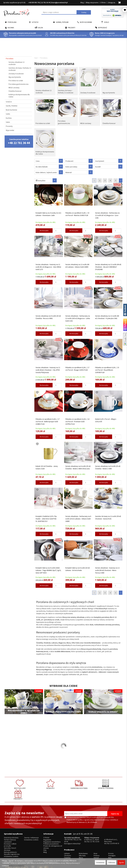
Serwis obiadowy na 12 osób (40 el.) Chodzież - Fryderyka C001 (107, 316)
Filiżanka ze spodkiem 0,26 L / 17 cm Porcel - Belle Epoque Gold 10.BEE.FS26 (48, 420)
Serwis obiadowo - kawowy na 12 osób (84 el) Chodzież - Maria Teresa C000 (107, 569)
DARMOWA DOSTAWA (63, 782)
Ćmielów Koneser (109, 122)
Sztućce (35, 22)
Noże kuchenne (86, 22)
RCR (80, 847)
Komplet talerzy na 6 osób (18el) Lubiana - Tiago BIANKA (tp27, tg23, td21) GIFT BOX (48, 569)
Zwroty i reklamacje (31, 824)
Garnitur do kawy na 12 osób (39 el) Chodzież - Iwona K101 (108, 516)
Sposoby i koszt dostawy (10, 835)
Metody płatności (10, 839)
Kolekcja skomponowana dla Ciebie (45, 151)
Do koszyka (44, 229)
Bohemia (82, 845)
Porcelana (12, 22)
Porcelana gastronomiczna (64, 121)
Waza (81, 843)
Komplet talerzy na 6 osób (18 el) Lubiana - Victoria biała (78, 567)
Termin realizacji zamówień (10, 827)
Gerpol (96, 843)
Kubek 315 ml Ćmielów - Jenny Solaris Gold (47, 466)
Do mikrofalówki (49, 165)
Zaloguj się (111, 3)
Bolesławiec (83, 839)
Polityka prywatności (51, 830)
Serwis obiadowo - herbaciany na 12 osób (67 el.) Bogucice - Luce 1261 (107, 214)
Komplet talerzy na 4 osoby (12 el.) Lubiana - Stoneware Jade (48, 212)
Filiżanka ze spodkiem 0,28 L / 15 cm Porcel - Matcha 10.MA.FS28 (77, 212)
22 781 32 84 (95, 828)
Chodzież (68, 841)
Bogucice (68, 845)
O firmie (103, 3)
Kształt (109, 165)
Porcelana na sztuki (43, 122)
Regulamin (47, 826)
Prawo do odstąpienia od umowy (53, 833)
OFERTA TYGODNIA (87, 782)
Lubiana (67, 839)
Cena (49, 159)
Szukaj (84, 12)
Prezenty (72, 28)
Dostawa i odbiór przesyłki (10, 831)
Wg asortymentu (109, 92)
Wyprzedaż (103, 28)
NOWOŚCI (40, 782)
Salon (40, 28)
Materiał (79, 171)
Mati (110, 843)
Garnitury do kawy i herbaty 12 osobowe (66, 91)
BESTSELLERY (16, 782)
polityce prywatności (17, 866)
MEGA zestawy (86, 122)
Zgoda (121, 862)
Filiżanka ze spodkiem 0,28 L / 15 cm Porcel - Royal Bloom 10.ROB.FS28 (107, 368)
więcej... (111, 847)
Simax (110, 845)
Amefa (96, 845)
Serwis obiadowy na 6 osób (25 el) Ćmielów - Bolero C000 (108, 466)
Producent (79, 159)
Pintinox (97, 841)
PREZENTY (111, 782)
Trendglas (112, 841)
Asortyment (109, 159)
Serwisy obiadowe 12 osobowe (44, 91)
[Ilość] (58, 229)
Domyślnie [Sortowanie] (46, 179)
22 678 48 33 (115, 830)
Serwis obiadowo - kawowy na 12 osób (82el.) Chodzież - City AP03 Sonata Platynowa (48, 368)
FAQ (45, 837)
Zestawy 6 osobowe (88, 92)
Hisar (95, 839)
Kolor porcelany (79, 165)
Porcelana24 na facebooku (125, 310)
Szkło (106, 22)
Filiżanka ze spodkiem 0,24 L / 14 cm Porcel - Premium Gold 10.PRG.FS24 (77, 420)
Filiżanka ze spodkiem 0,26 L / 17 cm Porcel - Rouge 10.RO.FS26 (77, 367)
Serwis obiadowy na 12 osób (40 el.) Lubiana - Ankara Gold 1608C (77, 264)
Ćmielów (67, 843)
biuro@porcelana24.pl (60, 3)
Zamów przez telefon (19, 141)
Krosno (111, 839)
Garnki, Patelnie (62, 22)
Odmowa (112, 862)
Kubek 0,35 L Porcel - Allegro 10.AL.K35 (106, 419)
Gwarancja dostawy (11, 824)
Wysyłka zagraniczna (12, 841)
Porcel (67, 847)
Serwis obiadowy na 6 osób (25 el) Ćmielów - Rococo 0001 (48, 316)
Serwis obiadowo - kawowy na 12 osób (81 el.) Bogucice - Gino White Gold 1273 (48, 265)
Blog (82, 3)
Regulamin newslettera (52, 828)
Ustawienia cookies (11, 843)
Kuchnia (11, 28)
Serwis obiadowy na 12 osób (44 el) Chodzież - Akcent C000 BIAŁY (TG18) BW (108, 265)
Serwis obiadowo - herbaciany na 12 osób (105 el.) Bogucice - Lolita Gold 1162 (78, 317)
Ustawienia (100, 862)
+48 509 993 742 (34, 3)
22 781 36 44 (46, 3)
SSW (95, 847)
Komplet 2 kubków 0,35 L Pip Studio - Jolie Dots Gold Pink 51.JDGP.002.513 (46, 517)
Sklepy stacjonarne (92, 3)
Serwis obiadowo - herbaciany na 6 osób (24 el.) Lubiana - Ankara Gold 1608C (78, 517)
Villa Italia (82, 841)
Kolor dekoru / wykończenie (49, 171)
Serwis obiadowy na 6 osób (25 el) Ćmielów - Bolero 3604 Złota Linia (78, 466)
